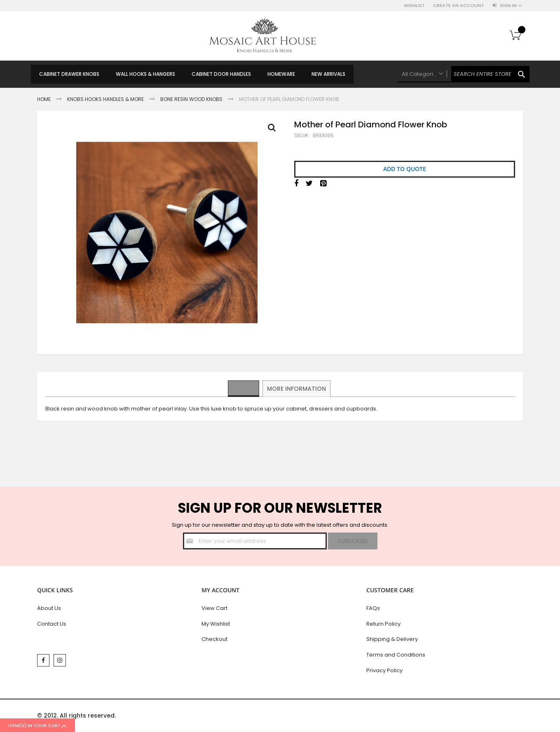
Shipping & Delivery (392, 639)
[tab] (244, 389)
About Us (49, 608)
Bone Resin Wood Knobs (191, 99)
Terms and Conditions (396, 655)
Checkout (214, 639)
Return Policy (383, 624)
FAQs (373, 608)
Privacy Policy (384, 670)
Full (274, 129)
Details (244, 388)
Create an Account (459, 6)
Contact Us (52, 624)
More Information (297, 388)
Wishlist (414, 6)
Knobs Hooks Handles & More (105, 99)
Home (44, 99)
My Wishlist (216, 624)
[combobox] (464, 74)
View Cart (214, 608)
